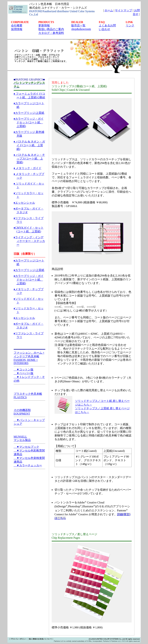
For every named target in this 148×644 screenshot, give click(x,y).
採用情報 (17, 29)
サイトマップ (123, 10)
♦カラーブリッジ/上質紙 (29, 113)
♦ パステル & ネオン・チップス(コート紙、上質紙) (29, 159)
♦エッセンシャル (24, 203)
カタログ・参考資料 (51, 33)
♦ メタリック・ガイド (28, 168)
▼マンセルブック (26, 447)
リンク (130, 25)
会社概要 (17, 25)
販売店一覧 (78, 25)
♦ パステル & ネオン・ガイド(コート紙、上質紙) (29, 145)
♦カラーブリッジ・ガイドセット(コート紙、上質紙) (29, 122)
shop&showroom (81, 29)
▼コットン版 (24, 370)
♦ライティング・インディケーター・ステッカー (29, 241)
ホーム (109, 10)
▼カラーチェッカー (28, 465)
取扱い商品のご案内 (51, 29)
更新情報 (44, 25)
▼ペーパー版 (24, 373)
